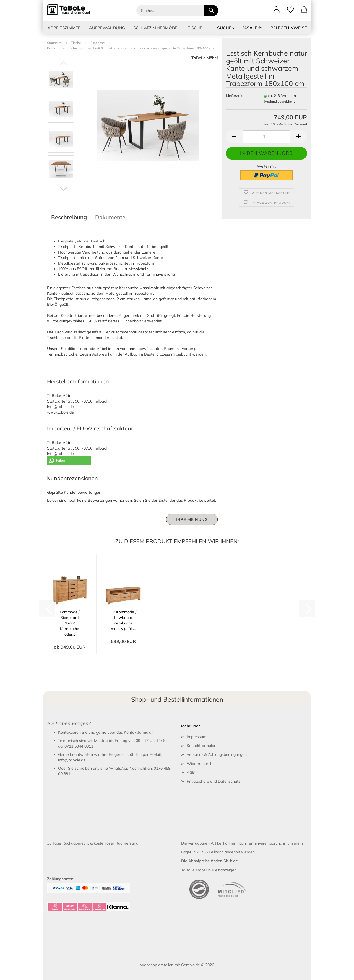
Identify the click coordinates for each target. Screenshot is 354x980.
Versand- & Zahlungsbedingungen (217, 754)
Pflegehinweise (289, 28)
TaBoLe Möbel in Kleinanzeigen (209, 870)
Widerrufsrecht (200, 764)
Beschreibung (69, 217)
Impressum (196, 737)
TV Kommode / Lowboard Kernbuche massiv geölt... (123, 620)
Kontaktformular (201, 746)
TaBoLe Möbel (205, 58)
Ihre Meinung (192, 519)
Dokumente (110, 217)
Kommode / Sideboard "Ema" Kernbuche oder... (70, 623)
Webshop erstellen (157, 965)
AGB (191, 772)
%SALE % (253, 28)
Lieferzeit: (235, 96)
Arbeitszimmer (64, 28)
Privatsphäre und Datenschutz (214, 781)
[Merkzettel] (290, 10)
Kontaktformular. (139, 732)
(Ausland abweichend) (280, 101)
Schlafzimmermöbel (156, 28)
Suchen (226, 28)
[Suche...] (211, 11)
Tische (195, 28)
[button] (277, 10)
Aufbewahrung (107, 28)
